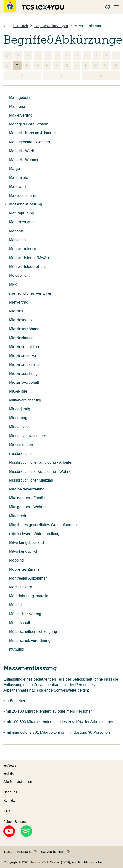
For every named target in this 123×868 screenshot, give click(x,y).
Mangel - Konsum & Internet (33, 133)
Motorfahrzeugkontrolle (29, 596)
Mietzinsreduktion (24, 347)
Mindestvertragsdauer (28, 436)
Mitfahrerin (18, 516)
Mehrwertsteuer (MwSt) (29, 258)
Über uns (10, 792)
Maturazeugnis (22, 222)
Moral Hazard (21, 587)
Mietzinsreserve (22, 356)
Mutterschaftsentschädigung (33, 632)
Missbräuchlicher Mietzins (31, 480)
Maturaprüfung (22, 213)
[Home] (5, 26)
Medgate (17, 231)
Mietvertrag (19, 302)
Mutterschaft (20, 623)
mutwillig (16, 649)
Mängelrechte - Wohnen (29, 142)
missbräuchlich (22, 454)
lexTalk (8, 773)
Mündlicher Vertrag (25, 614)
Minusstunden (21, 445)
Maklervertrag (21, 115)
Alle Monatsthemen (18, 782)
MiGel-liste (18, 391)
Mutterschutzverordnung (30, 640)
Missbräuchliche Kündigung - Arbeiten (41, 462)
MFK (13, 285)
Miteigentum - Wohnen (28, 507)
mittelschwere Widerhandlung (34, 534)
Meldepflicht (19, 275)
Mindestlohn (19, 427)
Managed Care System (29, 124)
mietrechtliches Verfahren (31, 293)
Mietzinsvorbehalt (24, 382)
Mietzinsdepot (21, 320)
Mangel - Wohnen (24, 160)
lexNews (10, 765)
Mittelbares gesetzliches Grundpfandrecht (44, 525)
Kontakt (9, 800)
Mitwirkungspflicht (24, 551)
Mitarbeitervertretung (27, 489)
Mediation (17, 240)
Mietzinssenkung (23, 374)
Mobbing (16, 560)
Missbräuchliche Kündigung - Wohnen (41, 471)
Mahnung (17, 106)
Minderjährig (20, 409)
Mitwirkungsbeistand (26, 543)
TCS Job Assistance (20, 852)
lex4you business (55, 852)
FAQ (7, 811)
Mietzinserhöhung (24, 329)
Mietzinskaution (22, 338)
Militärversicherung (25, 400)
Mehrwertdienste (23, 249)
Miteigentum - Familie (27, 498)
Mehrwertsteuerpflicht (27, 267)
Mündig (15, 605)
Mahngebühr (20, 98)
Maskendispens (22, 195)
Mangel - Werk (22, 151)
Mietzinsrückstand (24, 364)
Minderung (18, 418)
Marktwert (17, 187)
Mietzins (16, 311)
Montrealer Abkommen (28, 578)
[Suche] (108, 7)
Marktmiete (19, 178)
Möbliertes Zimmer (25, 569)
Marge (14, 169)
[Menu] (116, 7)
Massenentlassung (23, 204)
